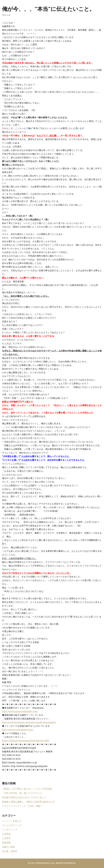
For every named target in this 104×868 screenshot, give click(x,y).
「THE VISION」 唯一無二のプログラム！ (23, 793)
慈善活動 (6, 843)
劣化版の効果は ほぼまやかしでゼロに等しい (24, 797)
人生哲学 (6, 838)
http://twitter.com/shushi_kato (18, 730)
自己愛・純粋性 (10, 851)
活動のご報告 (9, 847)
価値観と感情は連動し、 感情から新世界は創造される (28, 802)
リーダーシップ (10, 830)
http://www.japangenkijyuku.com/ (20, 711)
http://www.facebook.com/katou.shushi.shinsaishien (29, 722)
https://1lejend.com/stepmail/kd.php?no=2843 (26, 741)
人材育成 (6, 834)
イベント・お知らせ (12, 821)
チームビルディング (12, 825)
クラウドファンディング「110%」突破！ (22, 806)
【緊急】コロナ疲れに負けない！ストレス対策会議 (27, 789)
